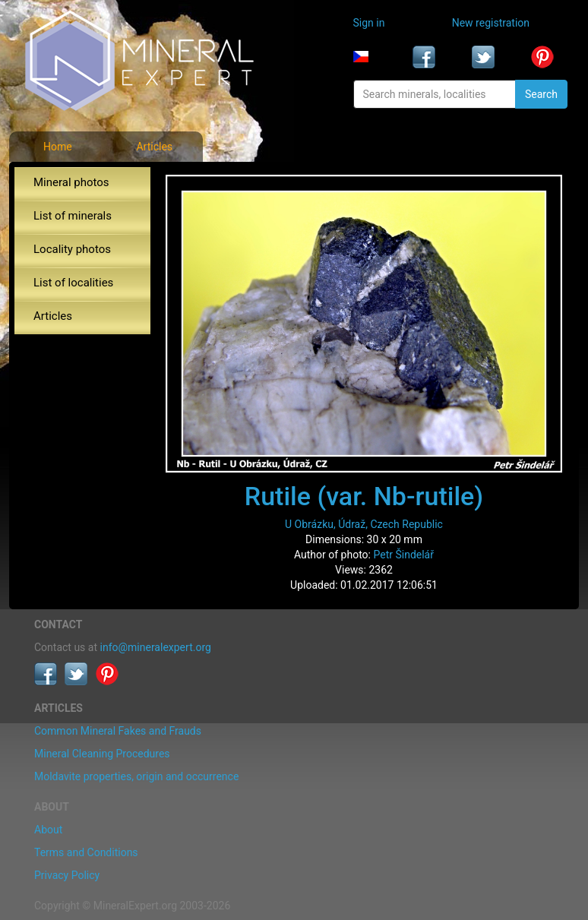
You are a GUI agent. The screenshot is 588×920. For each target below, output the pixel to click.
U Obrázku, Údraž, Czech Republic (364, 524)
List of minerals (73, 216)
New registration (491, 23)
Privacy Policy (67, 875)
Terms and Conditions (86, 852)
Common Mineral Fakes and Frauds (118, 731)
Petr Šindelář (403, 555)
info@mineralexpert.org (156, 647)
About (48, 830)
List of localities (73, 283)
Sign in (369, 23)
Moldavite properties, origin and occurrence (136, 776)
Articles (154, 147)
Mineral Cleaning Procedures (102, 754)
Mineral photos (71, 182)
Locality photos (72, 249)
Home (58, 147)
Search (541, 94)
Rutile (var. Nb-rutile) (364, 496)
